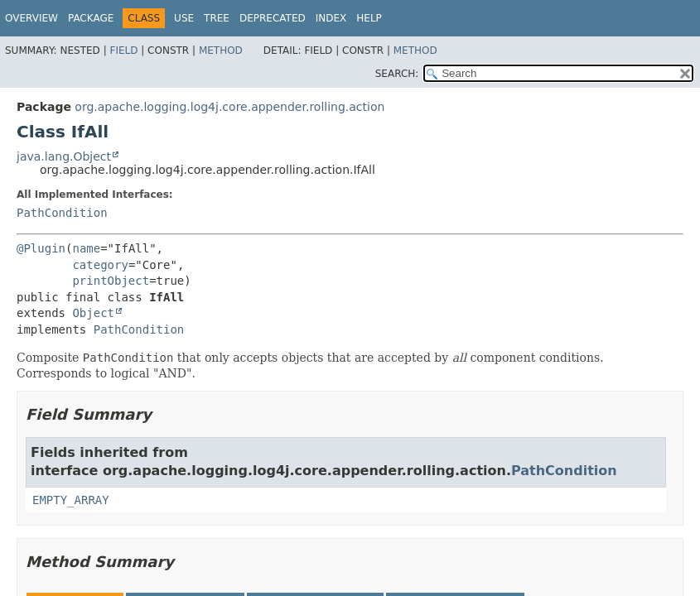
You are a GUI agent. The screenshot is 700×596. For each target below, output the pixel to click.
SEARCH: (397, 74)
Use (184, 18)
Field (123, 50)
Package (91, 18)
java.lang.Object (64, 156)
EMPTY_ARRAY (71, 500)
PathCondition (62, 213)
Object (93, 313)
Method (221, 50)
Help (369, 18)
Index (331, 18)
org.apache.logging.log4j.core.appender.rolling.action (229, 107)
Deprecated (273, 18)
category (100, 265)
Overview (31, 18)
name (86, 248)
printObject (111, 281)
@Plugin (41, 248)
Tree (217, 18)
